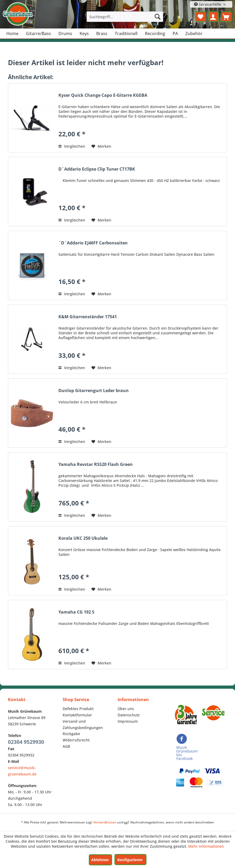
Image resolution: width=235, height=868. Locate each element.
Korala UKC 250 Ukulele (83, 538)
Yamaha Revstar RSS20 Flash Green (96, 464)
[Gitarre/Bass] (38, 33)
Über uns (126, 709)
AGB (66, 746)
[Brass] (102, 33)
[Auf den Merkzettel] (101, 146)
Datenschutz (129, 715)
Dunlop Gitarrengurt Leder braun (94, 391)
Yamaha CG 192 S (76, 612)
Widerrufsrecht (76, 740)
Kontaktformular (77, 715)
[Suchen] (158, 17)
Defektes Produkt (78, 709)
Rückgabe (71, 734)
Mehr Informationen (206, 846)
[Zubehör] (194, 33)
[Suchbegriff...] (125, 17)
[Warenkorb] (227, 17)
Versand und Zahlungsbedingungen (83, 724)
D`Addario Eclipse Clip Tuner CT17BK (97, 169)
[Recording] (155, 33)
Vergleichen (72, 146)
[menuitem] (125, 17)
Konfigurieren (130, 860)
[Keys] (84, 33)
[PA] (175, 33)
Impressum (128, 721)
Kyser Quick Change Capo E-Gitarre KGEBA (103, 95)
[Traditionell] (126, 33)
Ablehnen (100, 860)
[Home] (12, 33)
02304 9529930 (26, 742)
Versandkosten (105, 822)
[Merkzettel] (201, 17)
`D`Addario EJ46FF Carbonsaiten (93, 243)
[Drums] (65, 33)
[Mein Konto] (214, 17)
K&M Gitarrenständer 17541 (88, 317)
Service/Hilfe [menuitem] (208, 4)
